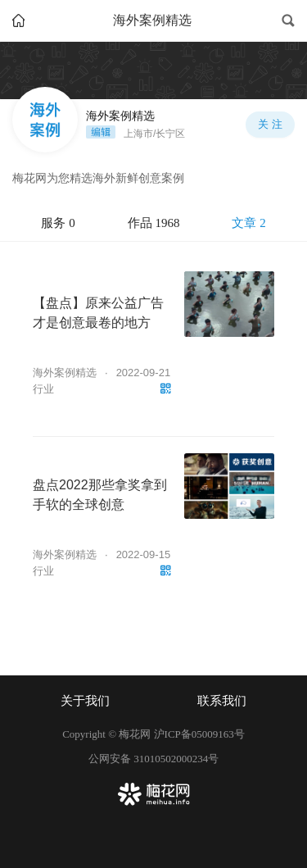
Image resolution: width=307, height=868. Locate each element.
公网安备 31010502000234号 (153, 759)
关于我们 (85, 701)
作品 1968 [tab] (154, 223)
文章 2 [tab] (248, 223)
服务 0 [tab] (58, 223)
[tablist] (153, 224)
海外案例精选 (65, 373)
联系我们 (222, 701)
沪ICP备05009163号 (199, 734)
